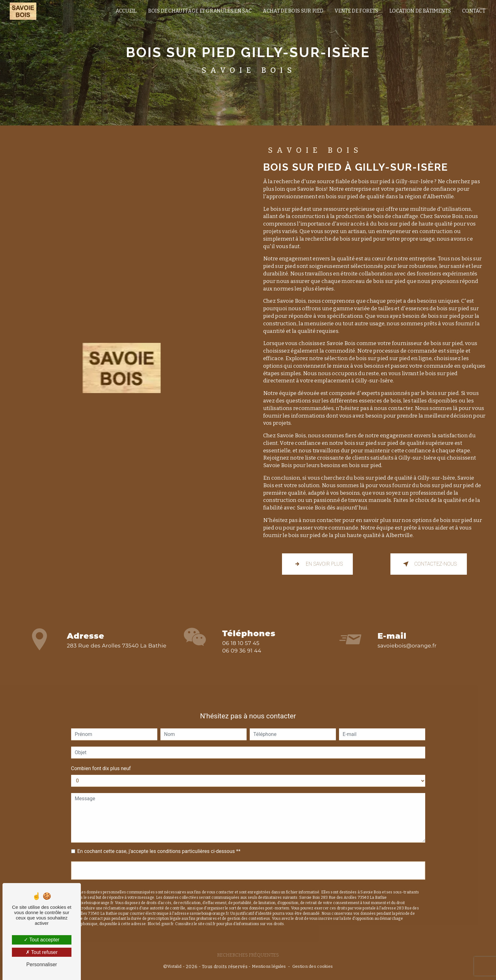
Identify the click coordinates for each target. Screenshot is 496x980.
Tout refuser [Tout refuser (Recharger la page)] (42, 952)
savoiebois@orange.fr (407, 636)
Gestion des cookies (313, 966)
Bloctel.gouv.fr (161, 915)
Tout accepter (42, 940)
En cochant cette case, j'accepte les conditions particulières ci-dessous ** (159, 842)
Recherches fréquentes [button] (248, 955)
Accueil (126, 11)
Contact (474, 11)
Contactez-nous (429, 564)
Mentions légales (269, 966)
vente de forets (356, 11)
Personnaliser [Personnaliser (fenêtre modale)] (42, 964)
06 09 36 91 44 (242, 660)
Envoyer (248, 861)
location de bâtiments (420, 11)
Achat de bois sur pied (293, 11)
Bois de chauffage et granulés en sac (200, 11)
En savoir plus (318, 564)
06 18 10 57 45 (241, 652)
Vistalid (174, 966)
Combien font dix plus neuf (101, 759)
